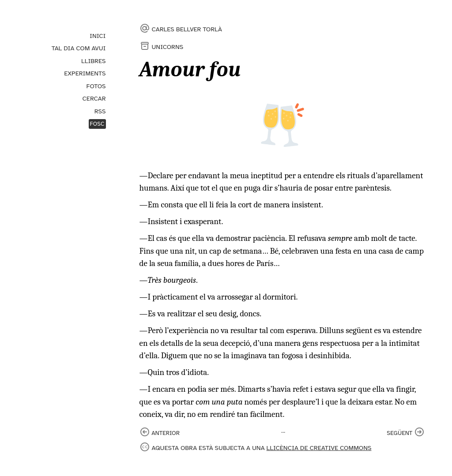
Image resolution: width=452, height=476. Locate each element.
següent (399, 433)
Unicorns (168, 47)
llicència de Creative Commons (319, 448)
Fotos (96, 86)
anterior (166, 433)
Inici (98, 36)
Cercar (94, 98)
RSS (100, 111)
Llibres (93, 61)
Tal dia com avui (79, 48)
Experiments (85, 73)
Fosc (97, 124)
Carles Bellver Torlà (187, 29)
